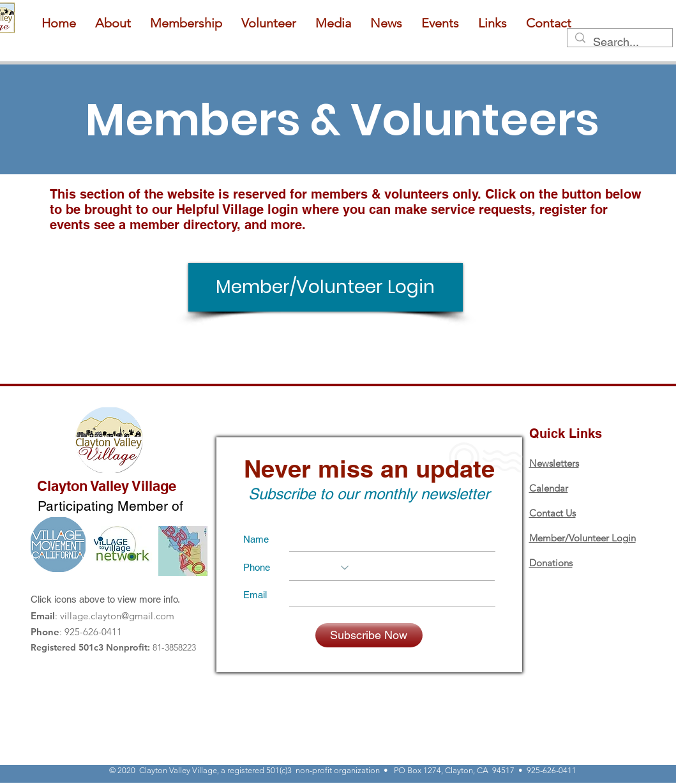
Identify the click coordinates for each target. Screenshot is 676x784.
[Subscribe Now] (369, 635)
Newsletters (554, 463)
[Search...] (619, 42)
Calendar (549, 488)
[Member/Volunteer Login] (326, 287)
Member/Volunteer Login (582, 538)
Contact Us (552, 513)
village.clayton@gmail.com (117, 616)
